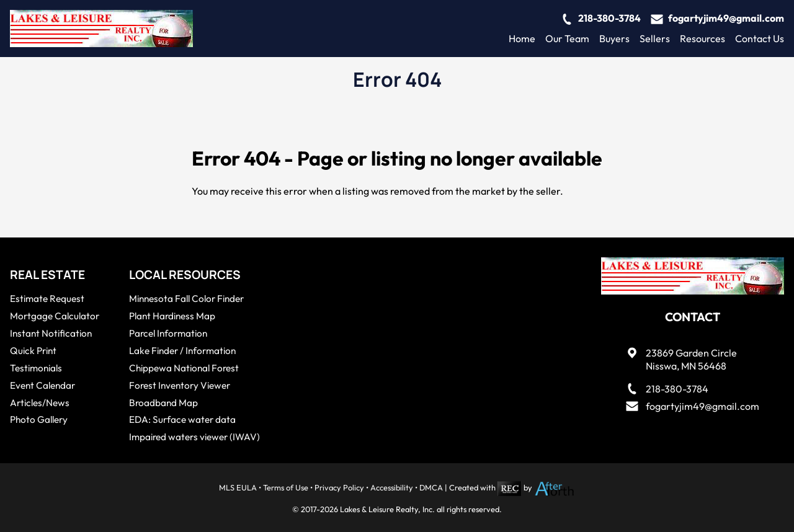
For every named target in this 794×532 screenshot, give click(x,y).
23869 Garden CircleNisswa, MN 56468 (691, 359)
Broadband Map (163, 403)
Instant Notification (51, 333)
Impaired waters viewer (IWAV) (194, 437)
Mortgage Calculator (55, 316)
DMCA (431, 487)
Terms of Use (286, 487)
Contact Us (760, 38)
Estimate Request (47, 299)
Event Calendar (42, 385)
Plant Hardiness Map (172, 316)
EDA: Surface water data (182, 419)
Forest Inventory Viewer (180, 385)
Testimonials (36, 368)
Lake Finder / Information (182, 351)
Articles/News (40, 403)
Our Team (567, 38)
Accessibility (392, 487)
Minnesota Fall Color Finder (186, 299)
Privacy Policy (339, 487)
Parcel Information (168, 333)
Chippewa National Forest (184, 368)
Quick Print (33, 351)
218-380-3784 (609, 18)
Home (522, 38)
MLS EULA (238, 487)
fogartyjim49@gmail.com (726, 18)
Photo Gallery (39, 419)
